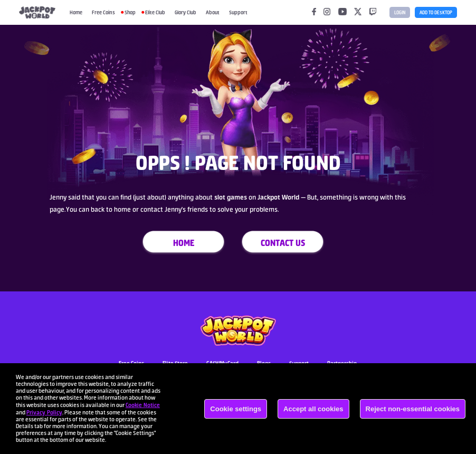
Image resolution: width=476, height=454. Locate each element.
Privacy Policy (44, 412)
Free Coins (103, 12)
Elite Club (155, 12)
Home (76, 12)
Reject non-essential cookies (413, 409)
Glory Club (185, 12)
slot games (230, 197)
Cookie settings (236, 409)
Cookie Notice (143, 405)
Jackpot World (279, 197)
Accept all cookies (313, 409)
